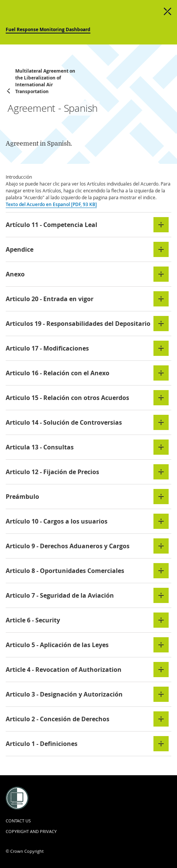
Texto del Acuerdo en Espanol (51, 204)
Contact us (18, 821)
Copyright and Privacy (31, 831)
